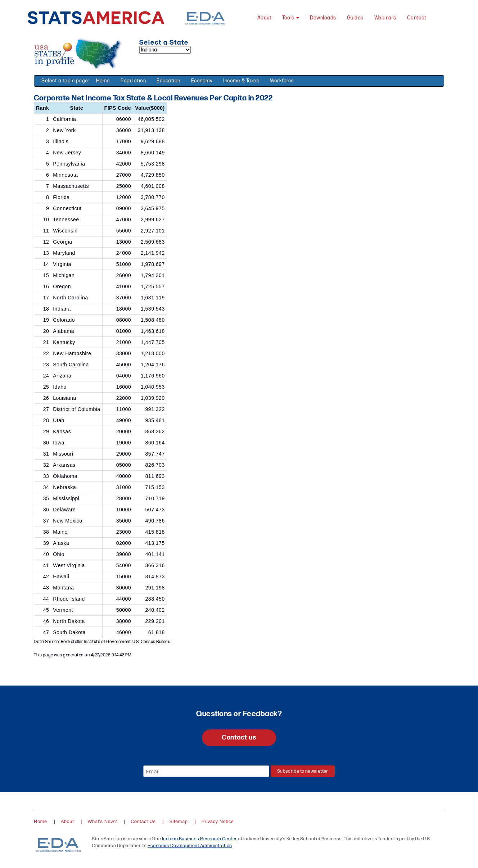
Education (168, 81)
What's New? (102, 821)
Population (133, 81)
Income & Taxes (241, 81)
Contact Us (143, 821)
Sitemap (178, 821)
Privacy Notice (217, 821)
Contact (417, 18)
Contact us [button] (239, 738)
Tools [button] (291, 18)
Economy (202, 81)
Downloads (323, 18)
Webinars (385, 18)
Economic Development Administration (190, 846)
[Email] (206, 771)
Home (103, 81)
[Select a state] (165, 50)
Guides (355, 18)
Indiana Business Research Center (200, 839)
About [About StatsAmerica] (265, 18)
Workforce (282, 81)
